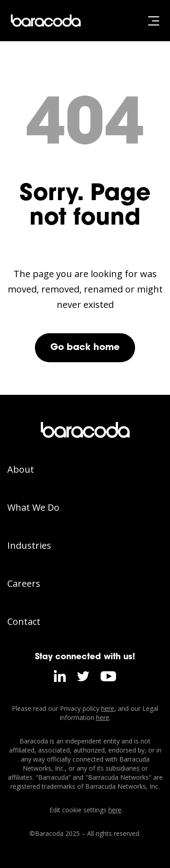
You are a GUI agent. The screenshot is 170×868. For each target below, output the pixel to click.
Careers (24, 583)
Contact (24, 621)
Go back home (85, 348)
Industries (29, 545)
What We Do (33, 507)
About (21, 469)
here (108, 708)
